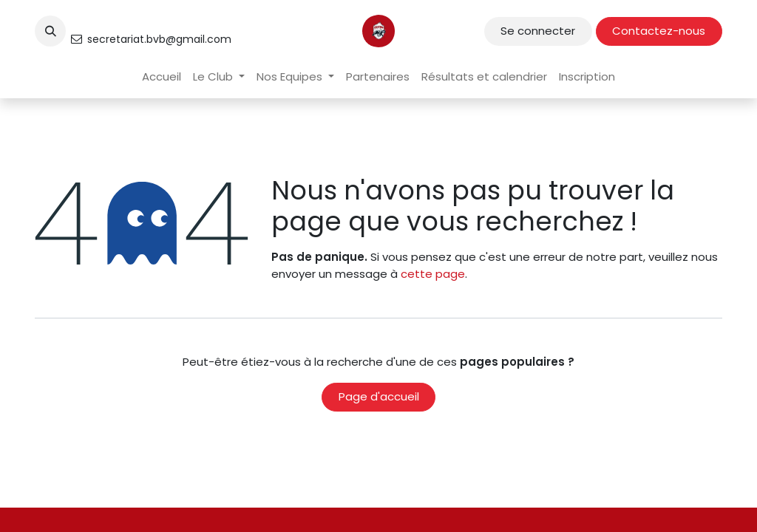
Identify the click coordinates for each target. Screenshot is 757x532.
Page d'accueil (379, 396)
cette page (433, 274)
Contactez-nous (659, 31)
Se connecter (538, 31)
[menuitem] (162, 77)
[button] (50, 31)
